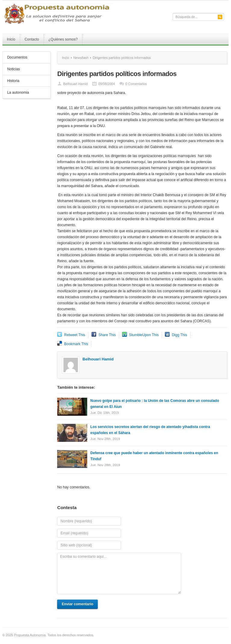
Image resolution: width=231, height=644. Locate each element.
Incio (65, 58)
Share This (107, 335)
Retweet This (75, 335)
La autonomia (18, 93)
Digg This (179, 335)
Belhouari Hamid (75, 84)
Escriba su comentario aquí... (119, 573)
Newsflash (81, 58)
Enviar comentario (77, 604)
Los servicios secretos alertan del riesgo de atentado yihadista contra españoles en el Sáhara (150, 430)
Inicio (11, 39)
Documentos (17, 57)
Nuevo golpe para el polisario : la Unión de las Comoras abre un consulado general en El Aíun (155, 404)
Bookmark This (76, 344)
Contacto (32, 39)
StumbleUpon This (144, 335)
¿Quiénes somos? (63, 39)
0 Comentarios (136, 84)
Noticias (14, 69)
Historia (13, 81)
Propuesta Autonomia (30, 635)
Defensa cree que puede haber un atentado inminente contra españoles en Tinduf (154, 456)
